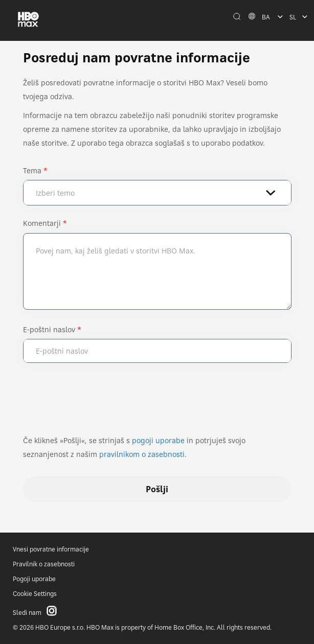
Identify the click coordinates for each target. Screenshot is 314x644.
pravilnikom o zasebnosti (142, 454)
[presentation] (101, 403)
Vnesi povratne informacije (51, 549)
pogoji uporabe (158, 440)
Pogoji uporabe (34, 579)
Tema (32, 170)
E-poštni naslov (49, 329)
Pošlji (157, 489)
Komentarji (42, 223)
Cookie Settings (35, 594)
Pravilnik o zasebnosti (44, 564)
